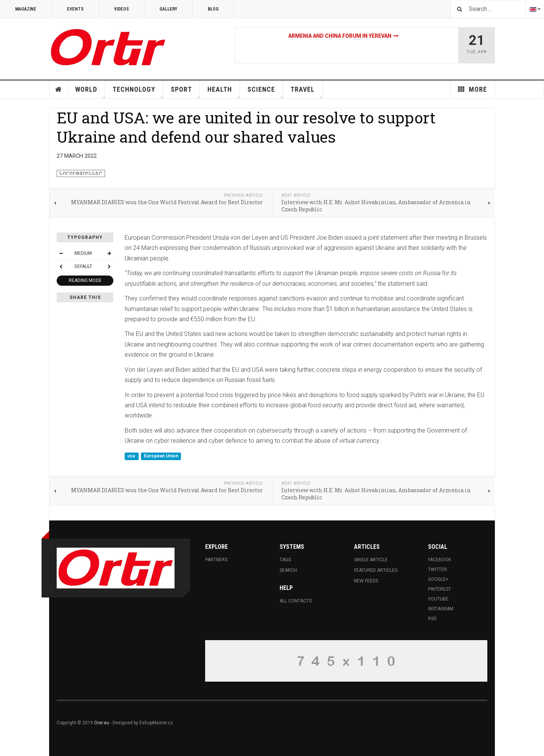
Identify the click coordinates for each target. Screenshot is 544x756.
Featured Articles (376, 570)
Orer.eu (102, 723)
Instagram (441, 609)
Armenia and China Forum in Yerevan (340, 36)
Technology (138, 92)
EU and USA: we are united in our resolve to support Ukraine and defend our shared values (246, 127)
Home (59, 89)
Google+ (438, 579)
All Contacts (296, 601)
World (90, 92)
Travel (307, 92)
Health (224, 92)
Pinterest (440, 589)
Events (75, 9)
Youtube (438, 599)
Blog (213, 9)
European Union (161, 456)
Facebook (440, 560)
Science (265, 92)
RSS (432, 619)
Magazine (26, 9)
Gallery (168, 9)
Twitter (437, 570)
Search (288, 570)
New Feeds (366, 581)
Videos (121, 9)
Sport (185, 92)
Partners (216, 560)
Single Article (371, 560)
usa (132, 456)
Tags (285, 560)
